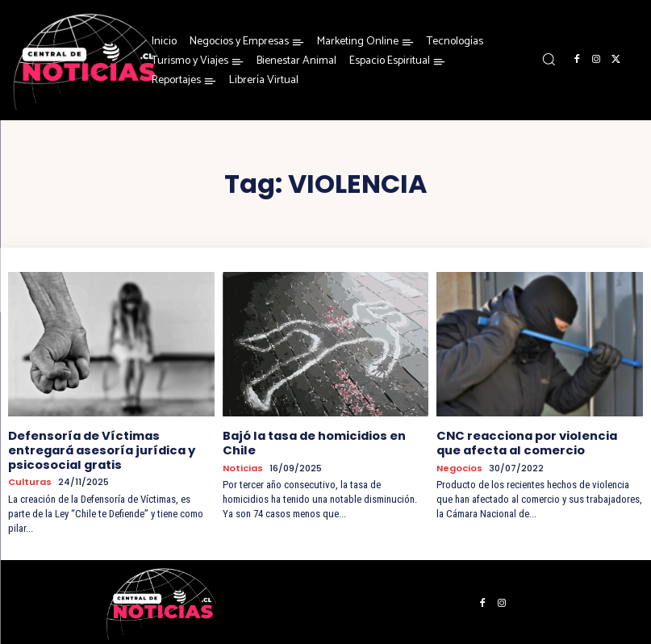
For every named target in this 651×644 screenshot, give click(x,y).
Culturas (30, 480)
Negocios (459, 467)
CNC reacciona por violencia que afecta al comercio (538, 442)
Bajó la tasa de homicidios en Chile (312, 442)
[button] (549, 59)
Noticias (243, 467)
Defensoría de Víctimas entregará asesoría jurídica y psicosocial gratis (99, 449)
